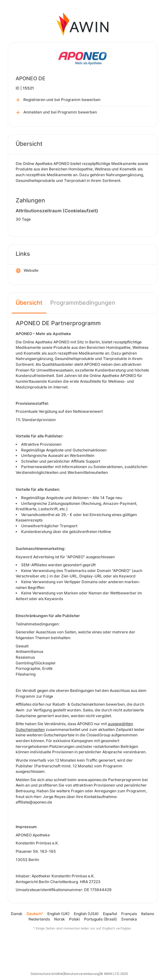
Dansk (17, 914)
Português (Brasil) (101, 919)
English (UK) (59, 914)
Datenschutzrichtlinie (47, 974)
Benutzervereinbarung (82, 974)
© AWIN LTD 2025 (114, 974)
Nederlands (39, 919)
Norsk (59, 919)
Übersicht (29, 303)
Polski (75, 919)
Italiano (148, 914)
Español (110, 914)
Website (27, 271)
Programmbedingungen (83, 303)
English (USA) (86, 914)
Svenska (129, 919)
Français (129, 914)
